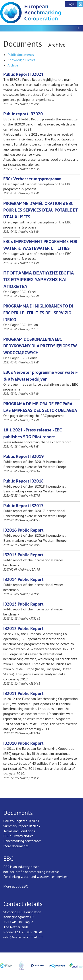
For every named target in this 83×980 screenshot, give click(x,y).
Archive (13, 65)
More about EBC (16, 886)
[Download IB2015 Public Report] (23, 555)
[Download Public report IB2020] (23, 114)
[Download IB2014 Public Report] (23, 579)
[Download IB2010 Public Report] (23, 743)
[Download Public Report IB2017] (23, 506)
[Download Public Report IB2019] (23, 456)
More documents (16, 846)
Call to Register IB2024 (21, 821)
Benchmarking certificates (22, 841)
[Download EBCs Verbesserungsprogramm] (32, 179)
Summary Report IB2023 (22, 826)
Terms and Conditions (19, 831)
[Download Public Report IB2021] (23, 74)
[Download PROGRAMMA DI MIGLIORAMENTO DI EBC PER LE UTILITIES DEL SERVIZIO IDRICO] (38, 313)
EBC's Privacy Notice (18, 836)
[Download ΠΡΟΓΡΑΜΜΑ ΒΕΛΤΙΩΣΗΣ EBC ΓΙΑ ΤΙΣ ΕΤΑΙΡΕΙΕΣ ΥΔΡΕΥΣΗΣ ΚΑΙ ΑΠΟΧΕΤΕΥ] (39, 280)
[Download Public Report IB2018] (23, 481)
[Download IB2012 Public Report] (23, 628)
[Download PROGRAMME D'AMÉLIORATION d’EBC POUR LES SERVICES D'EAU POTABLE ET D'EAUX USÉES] (41, 210)
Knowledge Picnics (21, 60)
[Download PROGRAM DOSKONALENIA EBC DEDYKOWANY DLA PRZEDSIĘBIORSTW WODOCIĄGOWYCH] (40, 346)
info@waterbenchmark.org (23, 937)
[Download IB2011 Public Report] (23, 693)
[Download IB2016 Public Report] (23, 530)
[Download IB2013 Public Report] (23, 604)
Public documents (21, 55)
